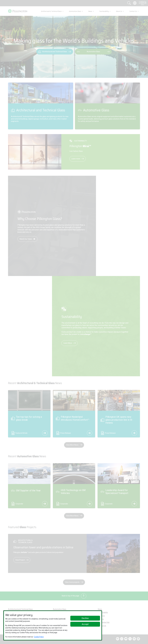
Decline (85, 618)
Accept (85, 624)
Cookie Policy (39, 637)
